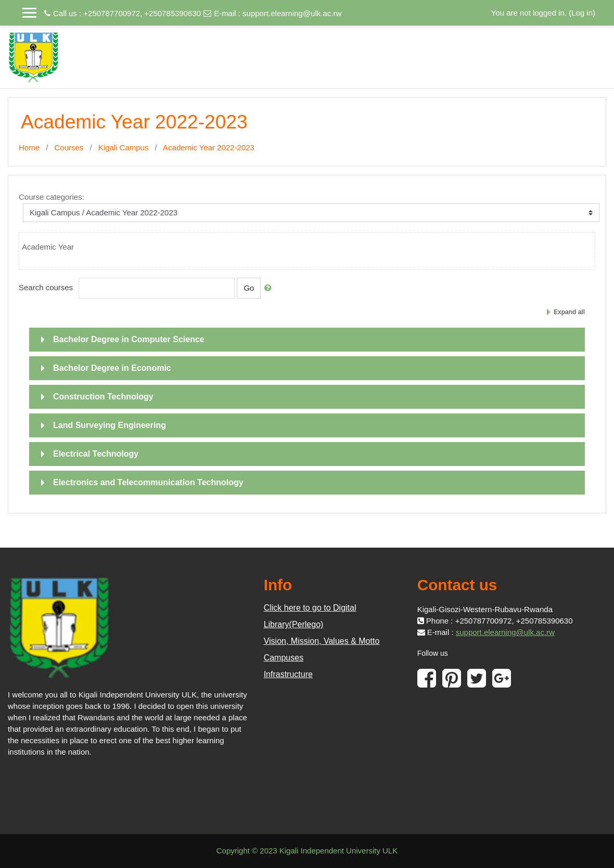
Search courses (46, 287)
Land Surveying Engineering (110, 425)
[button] (270, 288)
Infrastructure (288, 674)
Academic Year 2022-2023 (209, 147)
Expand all (569, 312)
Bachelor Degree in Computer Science (129, 339)
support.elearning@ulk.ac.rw (292, 13)
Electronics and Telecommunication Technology (148, 482)
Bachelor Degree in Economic (112, 368)
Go (249, 288)
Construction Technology (103, 397)
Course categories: (52, 197)
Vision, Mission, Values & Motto (322, 641)
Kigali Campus (124, 147)
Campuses (284, 658)
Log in (582, 13)
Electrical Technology (96, 454)
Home (29, 147)
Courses (69, 147)
